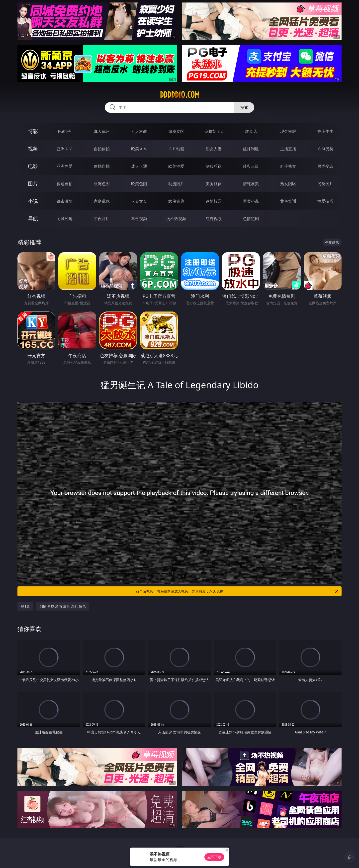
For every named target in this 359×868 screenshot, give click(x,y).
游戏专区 (176, 131)
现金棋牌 (288, 131)
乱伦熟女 (288, 166)
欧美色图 (139, 184)
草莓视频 (139, 219)
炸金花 (251, 131)
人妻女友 (139, 201)
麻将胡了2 (214, 131)
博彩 (33, 131)
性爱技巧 (325, 201)
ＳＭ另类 (325, 149)
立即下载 (214, 857)
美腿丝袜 (214, 184)
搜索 (244, 107)
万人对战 (139, 131)
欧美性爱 (176, 166)
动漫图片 (176, 184)
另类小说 (251, 201)
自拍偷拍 (102, 149)
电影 (33, 166)
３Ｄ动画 (176, 149)
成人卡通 (139, 166)
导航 (33, 218)
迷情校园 (214, 201)
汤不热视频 (176, 219)
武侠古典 (176, 201)
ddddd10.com (180, 95)
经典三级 (251, 166)
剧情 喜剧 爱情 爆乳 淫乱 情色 (63, 606)
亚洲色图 (102, 184)
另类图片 (325, 184)
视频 (33, 149)
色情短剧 (251, 219)
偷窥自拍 (65, 184)
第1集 (25, 606)
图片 (33, 184)
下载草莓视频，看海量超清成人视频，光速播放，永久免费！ (236, 591)
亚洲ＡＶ (65, 149)
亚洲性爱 (65, 166)
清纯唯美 (251, 184)
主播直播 (288, 149)
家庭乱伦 (102, 201)
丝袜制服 (251, 149)
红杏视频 (214, 219)
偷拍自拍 (102, 166)
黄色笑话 (288, 201)
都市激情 (65, 201)
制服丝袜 (214, 166)
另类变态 (325, 166)
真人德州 (102, 131)
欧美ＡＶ (139, 149)
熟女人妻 (214, 149)
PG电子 (64, 131)
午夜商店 (102, 219)
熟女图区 (288, 184)
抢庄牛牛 (325, 131)
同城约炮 (65, 219)
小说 (33, 201)
